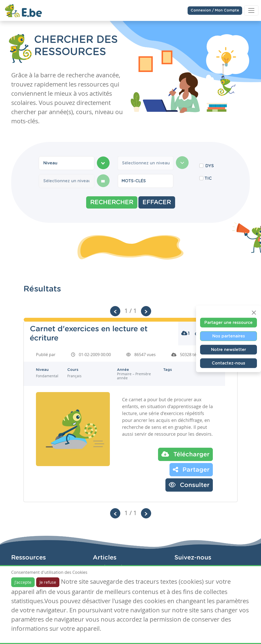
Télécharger (185, 454)
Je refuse (48, 582)
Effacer (157, 202)
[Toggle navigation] (251, 10)
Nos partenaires (229, 336)
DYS (210, 166)
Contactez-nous (229, 363)
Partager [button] (191, 469)
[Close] (254, 312)
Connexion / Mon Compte (215, 10)
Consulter (189, 485)
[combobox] (67, 163)
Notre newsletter (229, 349)
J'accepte (23, 582)
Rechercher (112, 202)
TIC (208, 178)
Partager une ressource (229, 322)
